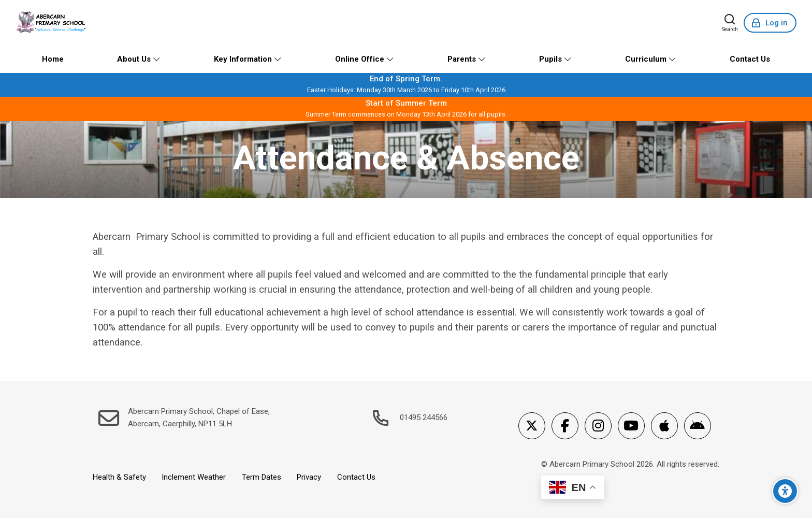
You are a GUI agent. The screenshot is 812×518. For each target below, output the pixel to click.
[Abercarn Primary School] (52, 23)
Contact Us (356, 477)
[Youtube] (631, 426)
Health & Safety (119, 477)
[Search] (730, 23)
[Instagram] (598, 426)
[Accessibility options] (785, 491)
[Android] (698, 426)
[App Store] (664, 426)
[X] (532, 426)
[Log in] (770, 23)
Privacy (309, 477)
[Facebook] (565, 426)
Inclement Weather (194, 477)
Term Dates (262, 477)
